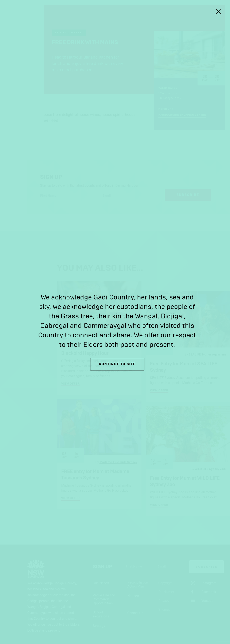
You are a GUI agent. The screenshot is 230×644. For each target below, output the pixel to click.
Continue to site (117, 364)
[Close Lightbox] (218, 12)
